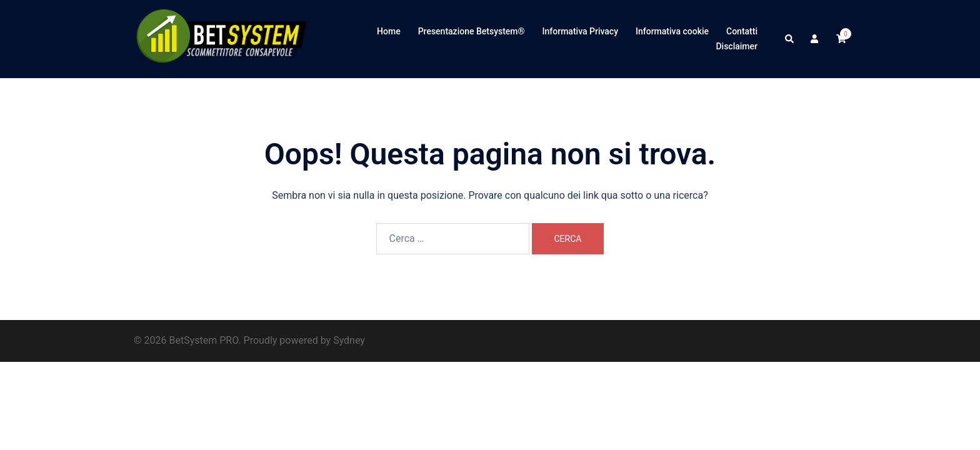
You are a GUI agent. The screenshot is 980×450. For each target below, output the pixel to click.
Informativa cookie (672, 31)
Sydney (349, 340)
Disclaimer (737, 46)
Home (389, 31)
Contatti (742, 31)
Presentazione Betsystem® (472, 31)
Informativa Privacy (580, 31)
